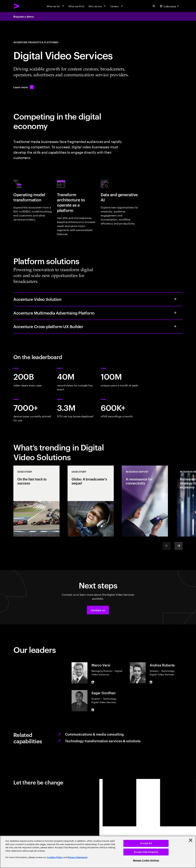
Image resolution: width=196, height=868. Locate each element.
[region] (98, 852)
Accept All (146, 843)
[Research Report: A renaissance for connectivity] (145, 501)
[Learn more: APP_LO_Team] (24, 87)
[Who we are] (97, 6)
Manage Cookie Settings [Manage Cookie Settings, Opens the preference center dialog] (146, 860)
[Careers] (117, 6)
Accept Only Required (146, 852)
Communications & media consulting (94, 734)
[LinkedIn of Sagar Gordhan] (93, 710)
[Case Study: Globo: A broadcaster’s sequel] (91, 501)
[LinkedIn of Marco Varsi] (93, 682)
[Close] (191, 840)
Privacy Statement (78, 857)
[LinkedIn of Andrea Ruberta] (151, 682)
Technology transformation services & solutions (103, 741)
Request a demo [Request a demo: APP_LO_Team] (24, 16)
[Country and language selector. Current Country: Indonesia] (170, 6)
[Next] (179, 546)
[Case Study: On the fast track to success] (36, 501)
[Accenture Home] (17, 6)
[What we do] (56, 6)
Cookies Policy (55, 857)
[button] (98, 610)
